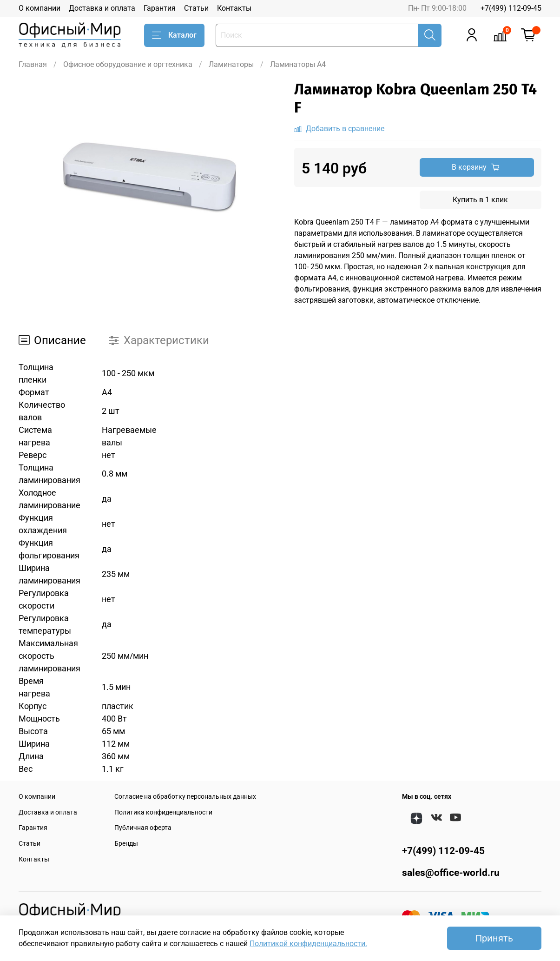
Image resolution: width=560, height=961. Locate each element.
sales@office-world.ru (451, 873)
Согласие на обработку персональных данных (185, 797)
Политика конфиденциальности (163, 812)
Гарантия (160, 8)
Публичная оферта (143, 828)
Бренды (126, 844)
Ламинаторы (231, 64)
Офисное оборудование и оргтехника (128, 64)
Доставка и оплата (102, 8)
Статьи (196, 8)
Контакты (234, 8)
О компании (40, 8)
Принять (494, 938)
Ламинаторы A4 (298, 64)
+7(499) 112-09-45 (511, 8)
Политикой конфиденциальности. (308, 944)
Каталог (174, 35)
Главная (33, 64)
